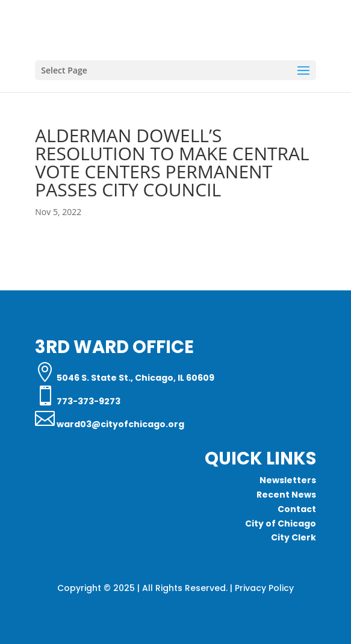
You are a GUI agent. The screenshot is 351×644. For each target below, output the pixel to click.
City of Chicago (281, 524)
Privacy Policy (264, 588)
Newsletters (288, 480)
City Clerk (294, 537)
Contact (297, 509)
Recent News (286, 495)
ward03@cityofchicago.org (120, 424)
